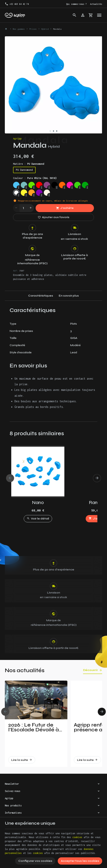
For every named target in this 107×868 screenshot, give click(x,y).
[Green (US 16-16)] (85, 185)
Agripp (17, 139)
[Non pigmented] (47, 193)
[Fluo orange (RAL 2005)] (62, 185)
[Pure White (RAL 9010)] (16, 193)
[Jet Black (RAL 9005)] (55, 185)
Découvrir (91, 670)
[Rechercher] (75, 15)
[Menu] (99, 15)
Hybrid (45, 29)
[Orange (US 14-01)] (32, 193)
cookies (77, 837)
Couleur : (35, 178)
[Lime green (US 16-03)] (32, 185)
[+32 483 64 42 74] (17, 4)
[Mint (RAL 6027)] (24, 185)
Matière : (29, 164)
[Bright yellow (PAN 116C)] (24, 193)
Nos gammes (19, 29)
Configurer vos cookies (35, 861)
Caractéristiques (41, 296)
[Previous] (10, 478)
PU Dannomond (24, 170)
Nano (38, 503)
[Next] (97, 478)
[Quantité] (24, 208)
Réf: (15, 271)
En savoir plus (69, 296)
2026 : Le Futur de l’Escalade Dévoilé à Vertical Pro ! (33, 727)
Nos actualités (25, 670)
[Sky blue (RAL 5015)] (16, 185)
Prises (33, 29)
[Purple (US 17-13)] (39, 193)
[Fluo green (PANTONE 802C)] (77, 185)
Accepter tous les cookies (80, 861)
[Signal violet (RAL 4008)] (47, 185)
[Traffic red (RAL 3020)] (39, 185)
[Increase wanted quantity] (31, 208)
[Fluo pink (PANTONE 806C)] (70, 185)
